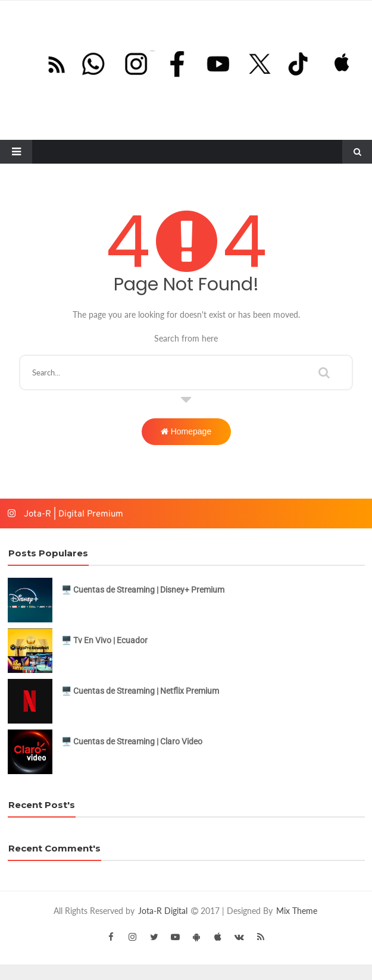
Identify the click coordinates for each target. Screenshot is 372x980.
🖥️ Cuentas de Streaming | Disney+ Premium (143, 590)
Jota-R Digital (164, 911)
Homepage (186, 431)
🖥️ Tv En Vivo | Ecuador (104, 640)
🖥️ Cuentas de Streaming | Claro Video (132, 741)
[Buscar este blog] (186, 372)
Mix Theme (297, 911)
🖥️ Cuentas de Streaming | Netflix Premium (140, 691)
